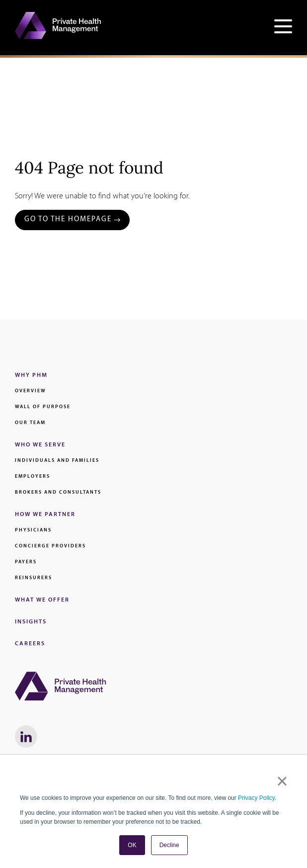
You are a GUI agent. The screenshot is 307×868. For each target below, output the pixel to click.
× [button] (282, 781)
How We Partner (45, 515)
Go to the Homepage (68, 219)
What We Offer (42, 600)
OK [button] (132, 845)
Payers (26, 562)
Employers (33, 477)
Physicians (33, 530)
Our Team (30, 423)
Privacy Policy (256, 798)
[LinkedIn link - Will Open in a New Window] (26, 737)
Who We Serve (40, 445)
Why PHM (31, 375)
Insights (31, 622)
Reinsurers (34, 578)
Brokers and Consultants (58, 492)
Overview (31, 391)
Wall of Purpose (43, 407)
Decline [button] (169, 845)
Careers (30, 644)
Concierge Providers (50, 546)
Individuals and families (57, 461)
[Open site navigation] (283, 28)
